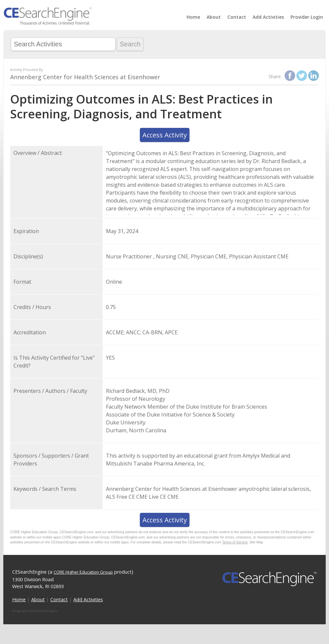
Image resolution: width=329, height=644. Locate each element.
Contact (237, 17)
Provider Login (307, 17)
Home (193, 17)
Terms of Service (235, 542)
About (214, 17)
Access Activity (165, 135)
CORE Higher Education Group (83, 572)
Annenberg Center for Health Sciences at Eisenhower (85, 77)
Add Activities (268, 17)
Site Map (256, 542)
